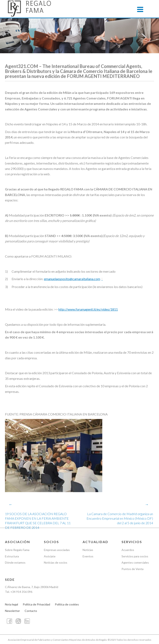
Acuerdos (128, 550)
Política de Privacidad (36, 604)
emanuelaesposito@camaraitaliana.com (72, 279)
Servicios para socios (135, 556)
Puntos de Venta (132, 569)
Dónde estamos (15, 563)
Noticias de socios (56, 563)
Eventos (88, 556)
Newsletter (12, 611)
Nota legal (11, 604)
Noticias (88, 550)
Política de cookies (67, 604)
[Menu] (140, 9)
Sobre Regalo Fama (17, 550)
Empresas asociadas (57, 550)
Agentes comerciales (135, 563)
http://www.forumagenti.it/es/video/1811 (88, 309)
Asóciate (50, 556)
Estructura (12, 556)
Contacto (31, 611)
